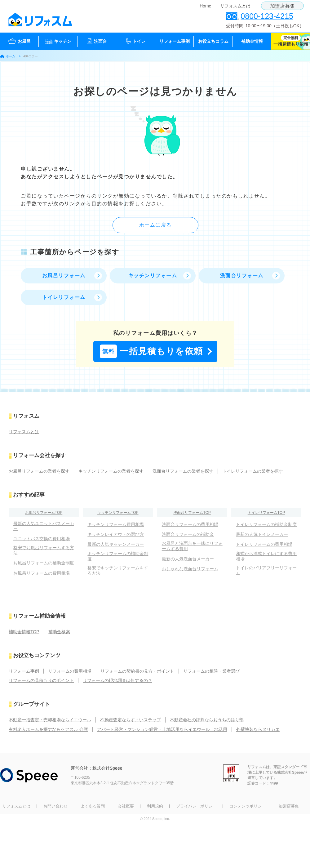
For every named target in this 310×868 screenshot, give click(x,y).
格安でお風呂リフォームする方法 (44, 550)
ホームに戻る (155, 225)
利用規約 (155, 806)
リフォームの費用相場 (70, 671)
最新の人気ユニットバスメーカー (44, 526)
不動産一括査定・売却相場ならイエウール (50, 720)
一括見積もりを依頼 (151, 352)
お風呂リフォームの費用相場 (42, 573)
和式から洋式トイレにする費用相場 (266, 556)
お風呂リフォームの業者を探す (39, 471)
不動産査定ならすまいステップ (131, 720)
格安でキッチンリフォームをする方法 (118, 570)
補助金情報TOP (24, 632)
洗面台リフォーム (242, 276)
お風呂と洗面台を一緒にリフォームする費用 (192, 546)
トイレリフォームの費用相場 (264, 544)
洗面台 (97, 41)
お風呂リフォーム (64, 276)
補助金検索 (59, 632)
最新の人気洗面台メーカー (188, 559)
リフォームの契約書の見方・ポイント (137, 671)
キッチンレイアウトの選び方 (116, 534)
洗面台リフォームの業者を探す (183, 471)
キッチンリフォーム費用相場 (116, 524)
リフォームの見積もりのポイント (41, 680)
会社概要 (126, 806)
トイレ (136, 41)
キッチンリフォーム (153, 276)
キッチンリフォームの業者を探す (111, 471)
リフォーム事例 (175, 41)
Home (205, 6)
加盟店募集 (282, 6)
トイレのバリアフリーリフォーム (266, 570)
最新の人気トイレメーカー (262, 534)
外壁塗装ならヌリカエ (258, 729)
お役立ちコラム (213, 41)
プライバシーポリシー (196, 806)
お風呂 (19, 41)
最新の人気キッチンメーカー (116, 544)
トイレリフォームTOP (266, 513)
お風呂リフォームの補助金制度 (44, 563)
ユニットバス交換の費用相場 (42, 539)
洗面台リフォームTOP (192, 513)
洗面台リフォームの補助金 (188, 534)
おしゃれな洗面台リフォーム (190, 569)
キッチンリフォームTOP (118, 513)
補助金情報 (252, 41)
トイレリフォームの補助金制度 (266, 524)
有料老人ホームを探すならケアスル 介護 (48, 729)
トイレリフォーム (64, 297)
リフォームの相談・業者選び (211, 671)
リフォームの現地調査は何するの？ (117, 680)
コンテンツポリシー (248, 806)
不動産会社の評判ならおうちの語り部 (207, 720)
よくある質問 (93, 806)
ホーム (8, 56)
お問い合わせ (55, 806)
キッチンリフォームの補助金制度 (118, 556)
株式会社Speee (107, 768)
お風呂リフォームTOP (44, 513)
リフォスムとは (235, 6)
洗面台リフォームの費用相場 (190, 524)
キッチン (58, 41)
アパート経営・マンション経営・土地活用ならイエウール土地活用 (162, 729)
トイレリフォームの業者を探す (253, 471)
